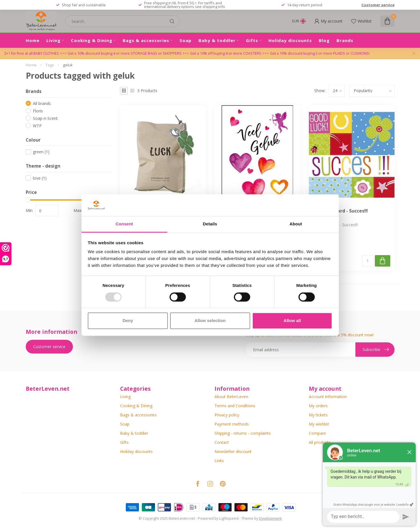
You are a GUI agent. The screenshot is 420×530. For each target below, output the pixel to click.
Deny (128, 321)
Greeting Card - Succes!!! (340, 211)
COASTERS (253, 53)
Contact (222, 442)
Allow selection (210, 321)
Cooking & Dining (92, 40)
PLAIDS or (342, 53)
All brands (42, 103)
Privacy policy (227, 415)
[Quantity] (368, 261)
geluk (68, 65)
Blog (324, 40)
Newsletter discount (233, 451)
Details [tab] (210, 224)
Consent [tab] (124, 224)
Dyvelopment (270, 518)
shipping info (214, 7)
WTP (37, 126)
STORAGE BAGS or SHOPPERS (157, 53)
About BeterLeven (231, 397)
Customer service (378, 5)
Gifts (252, 40)
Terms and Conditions (235, 406)
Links (219, 461)
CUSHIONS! (360, 53)
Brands (345, 40)
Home (33, 40)
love (40, 178)
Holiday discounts (290, 40)
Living (53, 40)
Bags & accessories (146, 40)
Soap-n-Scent (45, 118)
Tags (50, 65)
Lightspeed (229, 518)
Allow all (292, 321)
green (41, 152)
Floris (38, 111)
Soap (186, 40)
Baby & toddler (217, 40)
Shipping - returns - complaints (243, 433)
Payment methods (232, 424)
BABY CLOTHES (47, 53)
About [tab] (296, 224)
